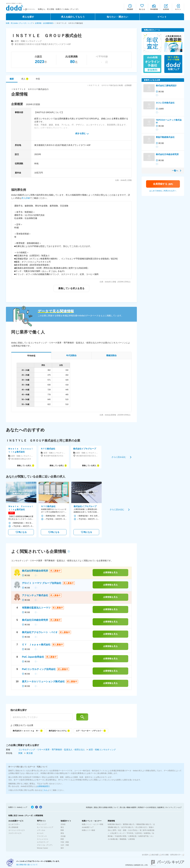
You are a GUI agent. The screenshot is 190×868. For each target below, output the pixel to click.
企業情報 (132, 839)
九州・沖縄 (65, 845)
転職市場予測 (143, 836)
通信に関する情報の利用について (106, 807)
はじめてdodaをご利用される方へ (163, 191)
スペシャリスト (43, 839)
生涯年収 (138, 833)
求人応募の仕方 (141, 827)
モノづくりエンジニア (45, 827)
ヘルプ (179, 807)
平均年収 (130, 833)
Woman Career (42, 848)
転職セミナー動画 (88, 830)
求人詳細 (26, 198)
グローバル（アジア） (45, 845)
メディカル (41, 830)
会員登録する (163, 184)
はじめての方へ (14, 824)
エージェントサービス (17, 830)
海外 (62, 848)
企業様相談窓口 (43, 786)
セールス (40, 833)
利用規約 (89, 807)
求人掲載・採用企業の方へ (172, 855)
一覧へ (175, 171)
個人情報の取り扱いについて (27, 865)
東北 (62, 827)
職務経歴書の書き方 (144, 824)
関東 (21, 753)
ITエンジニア (42, 824)
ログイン (178, 9)
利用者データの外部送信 (147, 807)
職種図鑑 (123, 839)
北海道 (63, 824)
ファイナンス (42, 836)
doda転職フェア (88, 827)
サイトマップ (170, 807)
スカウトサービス (15, 833)
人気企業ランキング (117, 833)
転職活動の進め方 (114, 824)
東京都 (30, 753)
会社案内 (145, 855)
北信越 (63, 836)
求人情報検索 (13, 827)
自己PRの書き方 (127, 827)
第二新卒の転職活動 (147, 830)
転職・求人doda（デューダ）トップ (19, 23)
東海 (62, 833)
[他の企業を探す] (42, 717)
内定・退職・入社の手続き (128, 830)
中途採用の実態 (120, 836)
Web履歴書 (154, 9)
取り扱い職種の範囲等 (128, 807)
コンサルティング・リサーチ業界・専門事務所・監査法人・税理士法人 (52, 750)
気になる (142, 9)
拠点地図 (155, 855)
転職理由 (147, 833)
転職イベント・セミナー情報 (93, 824)
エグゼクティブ (43, 842)
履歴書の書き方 (129, 824)
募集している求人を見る (71, 288)
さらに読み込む (119, 457)
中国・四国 (65, 842)
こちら (45, 790)
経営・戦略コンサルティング (102, 750)
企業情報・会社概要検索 (44, 23)
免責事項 (161, 807)
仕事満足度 (132, 836)
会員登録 (166, 9)
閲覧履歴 (130, 9)
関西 (62, 839)
